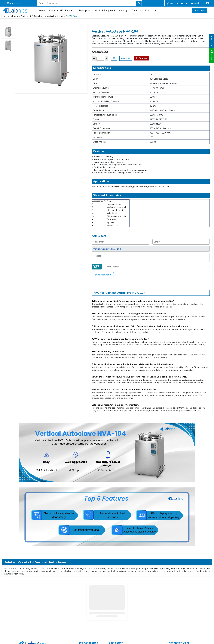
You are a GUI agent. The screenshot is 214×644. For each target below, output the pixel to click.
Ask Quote (200, 11)
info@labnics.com (12, 3)
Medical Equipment (105, 11)
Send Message (103, 275)
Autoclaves (39, 16)
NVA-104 (72, 16)
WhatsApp (212, 55)
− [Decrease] (94, 58)
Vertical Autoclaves (56, 16)
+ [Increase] (106, 58)
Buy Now (126, 58)
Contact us (151, 11)
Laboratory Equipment (61, 11)
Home (42, 11)
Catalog (123, 11)
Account (195, 3)
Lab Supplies (84, 11)
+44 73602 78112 (177, 3)
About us (136, 11)
